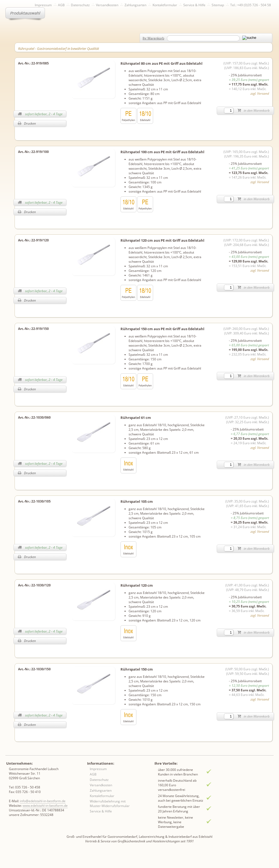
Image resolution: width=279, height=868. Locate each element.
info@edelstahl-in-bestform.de (43, 801)
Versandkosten (107, 5)
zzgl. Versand (260, 93)
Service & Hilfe (194, 5)
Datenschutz (80, 5)
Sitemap (218, 5)
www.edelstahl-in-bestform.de (45, 806)
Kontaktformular (165, 5)
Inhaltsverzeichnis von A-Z (68, 14)
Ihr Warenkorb (153, 38)
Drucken (27, 123)
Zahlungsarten (135, 5)
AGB (61, 5)
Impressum (43, 5)
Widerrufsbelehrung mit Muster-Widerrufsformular (110, 804)
